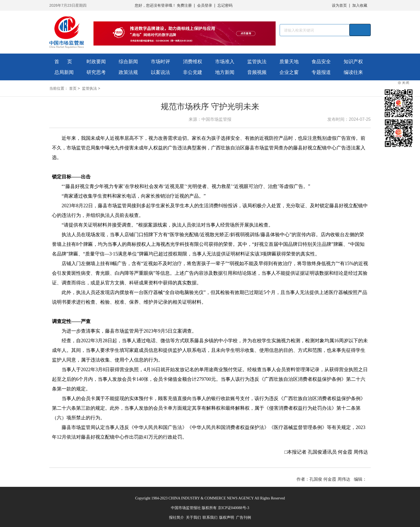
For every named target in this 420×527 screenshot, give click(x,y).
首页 (73, 88)
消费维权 (193, 62)
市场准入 (225, 62)
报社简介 (177, 517)
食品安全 (321, 62)
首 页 (63, 62)
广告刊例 (243, 517)
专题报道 (321, 72)
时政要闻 (96, 62)
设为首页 (339, 5)
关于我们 (193, 517)
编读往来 (353, 72)
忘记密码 (225, 5)
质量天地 (289, 62)
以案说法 (160, 72)
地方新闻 (225, 72)
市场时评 (160, 62)
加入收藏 (360, 5)
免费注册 (184, 5)
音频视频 (257, 72)
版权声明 (227, 517)
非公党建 (193, 72)
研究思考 (96, 72)
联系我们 (210, 517)
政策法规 (128, 72)
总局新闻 (64, 72)
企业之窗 (289, 72)
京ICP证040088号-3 (233, 508)
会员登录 (205, 5)
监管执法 (257, 62)
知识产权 (353, 62)
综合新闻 (128, 62)
